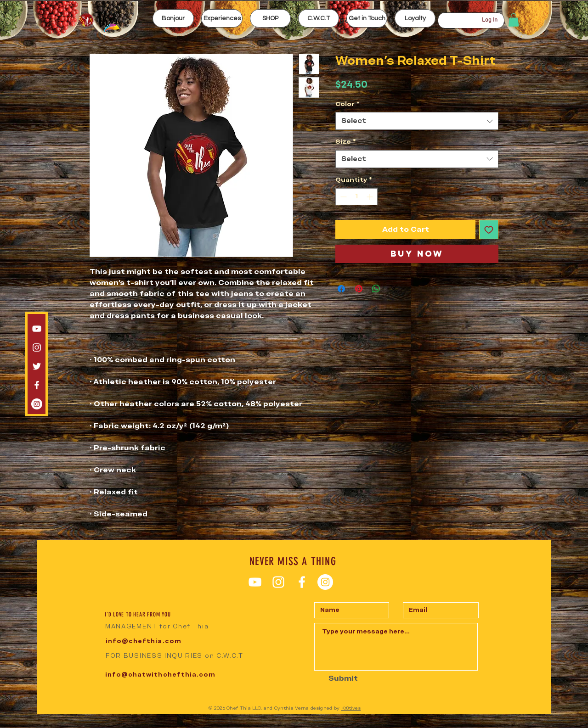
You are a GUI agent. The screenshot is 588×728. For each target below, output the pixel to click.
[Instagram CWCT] (37, 404)
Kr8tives (351, 708)
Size (346, 141)
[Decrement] (342, 197)
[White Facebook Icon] (37, 385)
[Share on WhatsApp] (376, 289)
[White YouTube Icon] (37, 329)
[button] (222, 18)
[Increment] (370, 197)
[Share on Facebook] (341, 289)
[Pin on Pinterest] (359, 289)
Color (348, 104)
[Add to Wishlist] (489, 230)
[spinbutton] (356, 197)
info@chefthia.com (144, 641)
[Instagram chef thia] (37, 347)
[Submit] (336, 679)
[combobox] (417, 121)
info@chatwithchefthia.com (160, 675)
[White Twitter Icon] (37, 366)
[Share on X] (394, 289)
